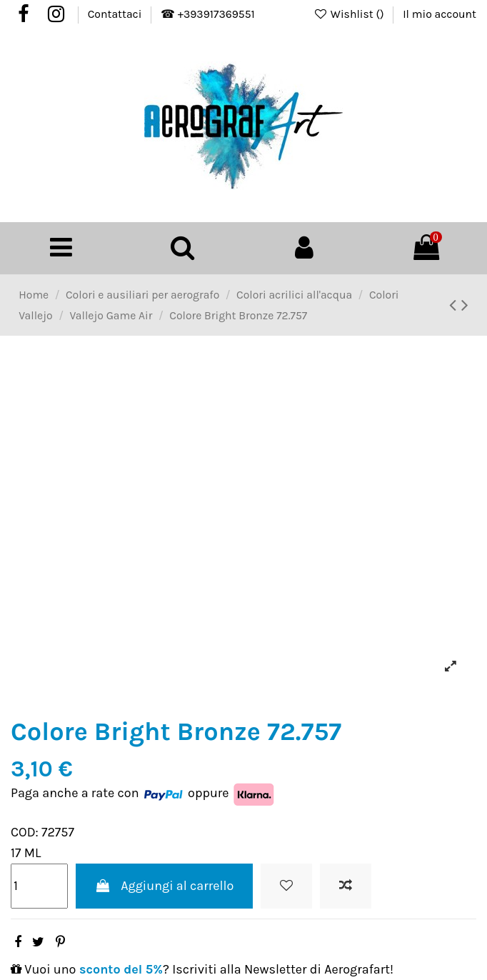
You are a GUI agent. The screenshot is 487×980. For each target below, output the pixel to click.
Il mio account (440, 14)
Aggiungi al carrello (165, 886)
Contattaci (116, 14)
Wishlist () (350, 14)
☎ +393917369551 (208, 14)
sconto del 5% (121, 969)
